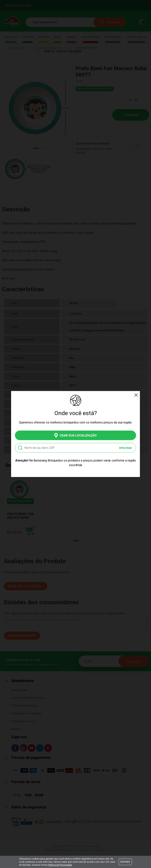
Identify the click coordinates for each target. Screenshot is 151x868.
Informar (126, 448)
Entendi (125, 862)
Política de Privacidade (60, 865)
